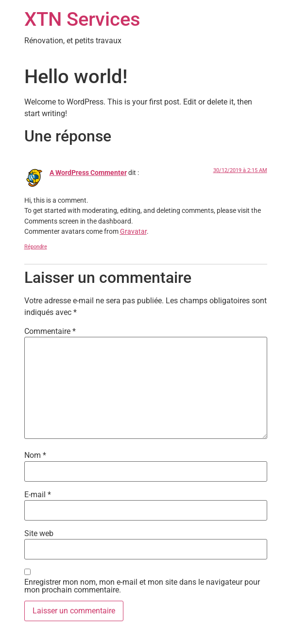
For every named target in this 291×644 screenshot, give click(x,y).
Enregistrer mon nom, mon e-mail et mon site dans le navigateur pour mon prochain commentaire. (142, 586)
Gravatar (133, 232)
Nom (35, 455)
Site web (39, 534)
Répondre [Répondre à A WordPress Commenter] (36, 247)
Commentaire (50, 331)
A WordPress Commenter (88, 173)
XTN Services (82, 19)
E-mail (38, 495)
